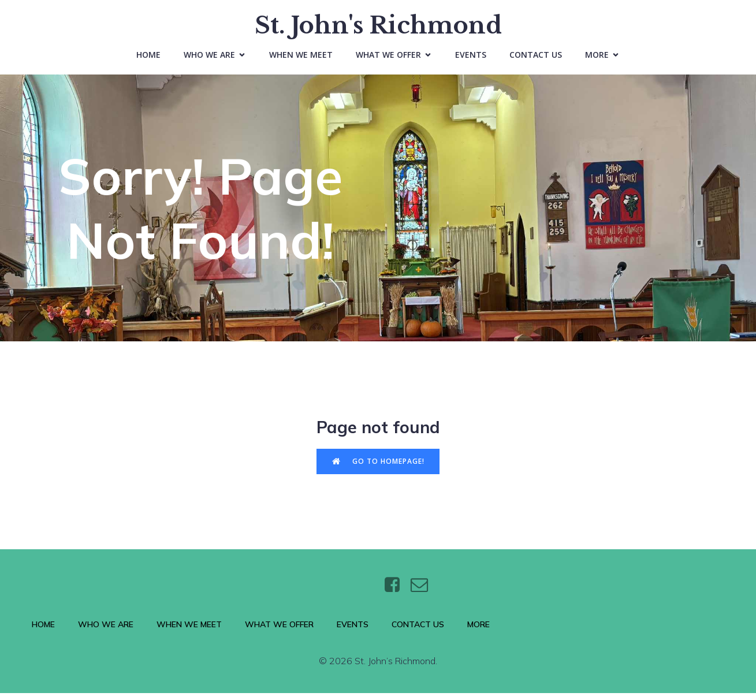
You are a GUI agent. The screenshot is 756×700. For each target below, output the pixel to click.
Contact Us (536, 58)
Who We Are (106, 631)
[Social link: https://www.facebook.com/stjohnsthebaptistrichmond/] (396, 592)
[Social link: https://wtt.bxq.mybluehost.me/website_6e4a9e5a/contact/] (424, 592)
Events (471, 58)
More (478, 631)
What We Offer (279, 631)
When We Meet (301, 58)
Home (148, 58)
